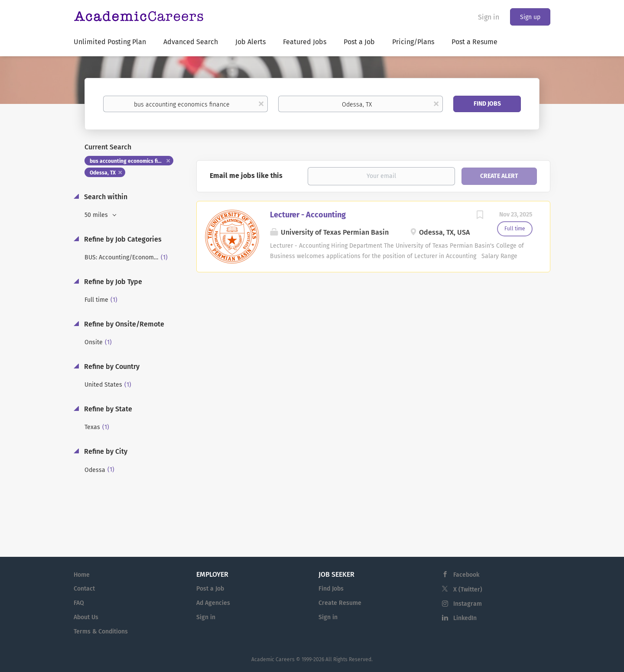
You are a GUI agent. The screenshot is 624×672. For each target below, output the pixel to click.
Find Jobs (487, 104)
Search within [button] (105, 197)
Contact (84, 589)
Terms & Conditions (101, 632)
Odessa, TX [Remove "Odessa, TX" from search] (103, 173)
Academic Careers (273, 659)
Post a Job (210, 589)
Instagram (468, 604)
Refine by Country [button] (111, 367)
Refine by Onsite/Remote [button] (123, 324)
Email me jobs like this (246, 176)
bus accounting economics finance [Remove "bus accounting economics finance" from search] (131, 161)
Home (82, 575)
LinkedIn (465, 618)
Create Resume (340, 603)
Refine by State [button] (107, 409)
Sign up (530, 17)
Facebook (466, 575)
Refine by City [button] (105, 451)
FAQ (79, 603)
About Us (86, 617)
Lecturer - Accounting (308, 215)
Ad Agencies (213, 603)
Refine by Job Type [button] (112, 282)
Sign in (489, 17)
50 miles (97, 215)
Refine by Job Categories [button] (122, 239)
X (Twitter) (468, 590)
